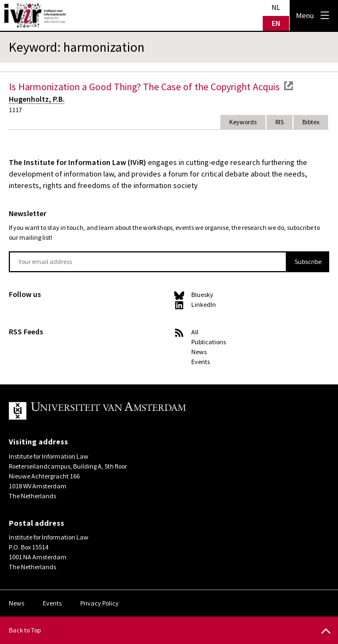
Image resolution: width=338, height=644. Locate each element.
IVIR (35, 15)
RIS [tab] (279, 122)
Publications (209, 342)
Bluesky (202, 295)
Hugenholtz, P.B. (37, 99)
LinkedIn (204, 304)
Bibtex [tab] (311, 122)
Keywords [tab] (243, 122)
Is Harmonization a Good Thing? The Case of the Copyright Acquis (144, 87)
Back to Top (25, 630)
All (195, 332)
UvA (136, 411)
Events (201, 362)
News (199, 352)
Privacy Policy (99, 603)
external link (289, 86)
